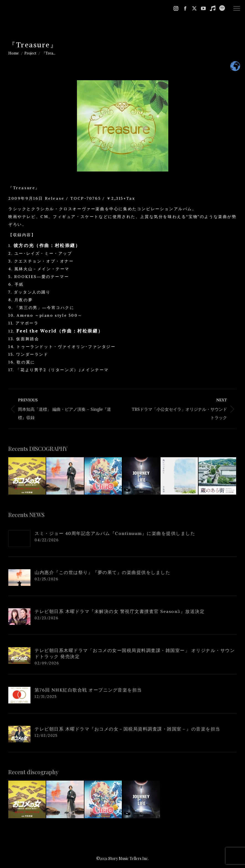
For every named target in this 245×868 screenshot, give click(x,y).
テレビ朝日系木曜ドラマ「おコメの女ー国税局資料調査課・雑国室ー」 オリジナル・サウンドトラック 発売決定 (135, 653)
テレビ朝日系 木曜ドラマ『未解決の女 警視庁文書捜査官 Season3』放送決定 (120, 611)
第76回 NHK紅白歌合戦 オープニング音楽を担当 (88, 690)
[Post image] (19, 539)
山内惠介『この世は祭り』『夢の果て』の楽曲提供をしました (102, 572)
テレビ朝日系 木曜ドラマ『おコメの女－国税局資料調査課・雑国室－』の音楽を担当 (127, 729)
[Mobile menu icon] (237, 8)
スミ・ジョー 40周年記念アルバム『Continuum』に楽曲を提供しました (115, 533)
